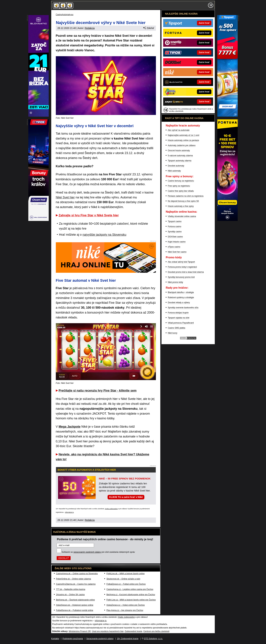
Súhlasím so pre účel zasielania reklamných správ (98, 552)
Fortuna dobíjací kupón (178, 313)
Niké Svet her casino (177, 252)
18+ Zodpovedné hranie (128, 639)
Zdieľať (149, 28)
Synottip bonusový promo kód (181, 277)
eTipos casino (174, 247)
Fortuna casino (174, 227)
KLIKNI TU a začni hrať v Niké (126, 497)
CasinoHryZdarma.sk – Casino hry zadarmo (76, 584)
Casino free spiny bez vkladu (181, 191)
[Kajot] (227, 116)
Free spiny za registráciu (179, 186)
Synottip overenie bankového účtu (183, 308)
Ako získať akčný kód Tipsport (181, 262)
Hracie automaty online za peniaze (183, 140)
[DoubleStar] (39, 220)
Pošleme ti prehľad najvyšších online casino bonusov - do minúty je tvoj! (105, 539)
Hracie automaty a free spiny (181, 206)
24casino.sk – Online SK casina (70, 595)
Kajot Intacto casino (177, 242)
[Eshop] (227, 220)
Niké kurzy (173, 333)
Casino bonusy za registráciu (181, 181)
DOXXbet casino (175, 237)
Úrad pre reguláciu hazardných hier (108, 631)
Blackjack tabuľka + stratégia (181, 292)
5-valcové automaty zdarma (180, 156)
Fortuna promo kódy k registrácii (182, 267)
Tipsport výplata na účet (179, 318)
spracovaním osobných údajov (87, 552)
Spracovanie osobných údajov (100, 639)
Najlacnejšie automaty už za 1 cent (183, 135)
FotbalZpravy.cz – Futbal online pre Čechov (126, 584)
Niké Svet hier (65, 197)
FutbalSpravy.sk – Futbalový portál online (75, 610)
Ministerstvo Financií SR (80, 631)
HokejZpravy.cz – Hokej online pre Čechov (126, 605)
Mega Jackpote (70, 427)
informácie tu (69, 512)
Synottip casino (175, 232)
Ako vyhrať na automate (179, 130)
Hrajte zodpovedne (111, 509)
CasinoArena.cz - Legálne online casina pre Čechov (130, 589)
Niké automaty (174, 171)
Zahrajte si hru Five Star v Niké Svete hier (89, 215)
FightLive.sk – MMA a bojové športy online (125, 574)
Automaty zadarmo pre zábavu (182, 145)
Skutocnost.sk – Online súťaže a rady (123, 579)
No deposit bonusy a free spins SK (183, 201)
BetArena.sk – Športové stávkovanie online (75, 600)
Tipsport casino (175, 221)
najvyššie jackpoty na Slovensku (104, 235)
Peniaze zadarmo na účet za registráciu (186, 196)
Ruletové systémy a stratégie (181, 297)
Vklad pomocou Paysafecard (181, 323)
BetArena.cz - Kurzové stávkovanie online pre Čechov (131, 595)
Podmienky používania (73, 639)
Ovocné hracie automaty (179, 151)
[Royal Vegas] (39, 116)
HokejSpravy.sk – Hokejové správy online (75, 605)
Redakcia (90, 28)
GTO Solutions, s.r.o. (153, 639)
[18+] (211, 5)
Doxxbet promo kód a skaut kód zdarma (186, 272)
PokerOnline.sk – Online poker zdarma (73, 579)
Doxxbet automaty (176, 166)
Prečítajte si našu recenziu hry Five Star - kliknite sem (98, 391)
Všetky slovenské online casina (182, 216)
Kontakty (55, 639)
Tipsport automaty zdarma (180, 161)
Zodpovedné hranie (133, 631)
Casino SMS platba (177, 328)
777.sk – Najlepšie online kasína (71, 589)
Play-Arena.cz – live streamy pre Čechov (125, 610)
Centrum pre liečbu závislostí (156, 631)
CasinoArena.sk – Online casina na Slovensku (77, 574)
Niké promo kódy (175, 282)
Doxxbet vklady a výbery (179, 303)
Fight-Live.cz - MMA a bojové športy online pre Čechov (131, 600)
